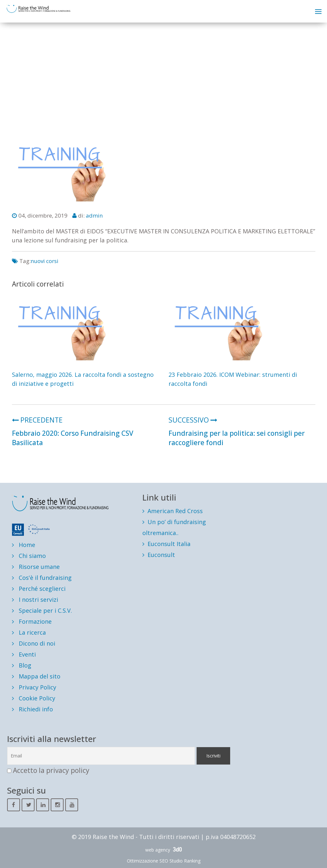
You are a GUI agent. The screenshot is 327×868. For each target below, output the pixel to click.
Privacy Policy (34, 687)
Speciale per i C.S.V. (42, 610)
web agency (163, 850)
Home (24, 545)
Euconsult (161, 555)
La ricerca (29, 632)
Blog (22, 665)
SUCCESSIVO (193, 420)
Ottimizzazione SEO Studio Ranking (164, 861)
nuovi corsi (45, 261)
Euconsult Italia (169, 544)
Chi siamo (29, 556)
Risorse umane (36, 567)
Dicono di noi (34, 643)
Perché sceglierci (39, 589)
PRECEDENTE (37, 420)
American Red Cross (175, 511)
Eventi (24, 654)
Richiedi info (32, 709)
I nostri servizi (35, 600)
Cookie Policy (34, 698)
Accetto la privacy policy (51, 770)
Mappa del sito (36, 676)
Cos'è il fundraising (42, 578)
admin (94, 215)
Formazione (32, 621)
